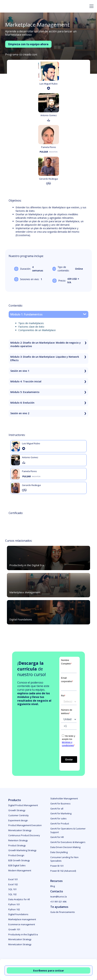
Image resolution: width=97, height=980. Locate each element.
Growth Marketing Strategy (22, 850)
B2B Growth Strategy (19, 860)
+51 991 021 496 (58, 902)
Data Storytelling (59, 852)
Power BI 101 (57, 866)
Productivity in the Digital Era (23, 934)
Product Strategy (17, 845)
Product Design (16, 855)
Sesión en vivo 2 (20, 413)
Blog (53, 886)
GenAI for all (57, 809)
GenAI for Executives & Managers (68, 842)
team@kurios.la (59, 897)
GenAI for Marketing (61, 813)
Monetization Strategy (20, 830)
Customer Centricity (19, 815)
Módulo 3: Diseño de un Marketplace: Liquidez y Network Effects (45, 358)
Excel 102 (13, 884)
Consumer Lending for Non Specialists (64, 859)
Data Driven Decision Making (65, 847)
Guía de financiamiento (63, 912)
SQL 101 (12, 889)
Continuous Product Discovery (24, 835)
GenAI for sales (58, 818)
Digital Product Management (23, 805)
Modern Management (20, 870)
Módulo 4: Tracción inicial (26, 381)
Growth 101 (14, 929)
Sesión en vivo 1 (20, 371)
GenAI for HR (57, 837)
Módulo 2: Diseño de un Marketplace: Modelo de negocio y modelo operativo (46, 344)
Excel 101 (13, 879)
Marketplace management (22, 919)
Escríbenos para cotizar (49, 970)
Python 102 (14, 909)
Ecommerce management (22, 924)
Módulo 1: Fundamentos (26, 314)
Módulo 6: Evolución (22, 403)
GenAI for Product (60, 824)
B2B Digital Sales (17, 865)
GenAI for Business (60, 804)
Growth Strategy (17, 810)
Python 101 (14, 904)
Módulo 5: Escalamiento (25, 392)
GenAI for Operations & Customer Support (68, 830)
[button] (91, 6)
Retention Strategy (18, 840)
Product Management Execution (25, 825)
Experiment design (18, 820)
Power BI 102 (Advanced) (63, 871)
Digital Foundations (18, 914)
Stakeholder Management (64, 798)
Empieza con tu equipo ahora (28, 44)
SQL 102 (12, 894)
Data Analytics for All (19, 899)
